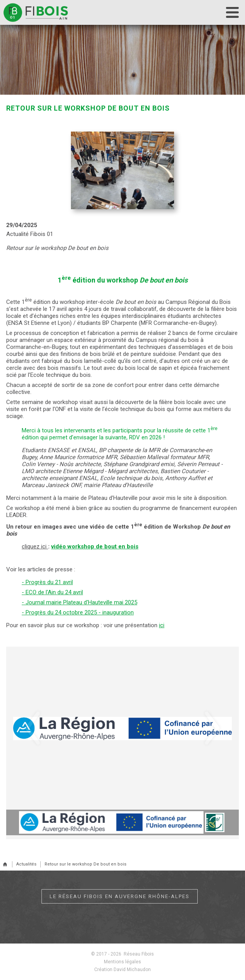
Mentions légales (122, 962)
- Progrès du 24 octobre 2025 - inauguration (78, 612)
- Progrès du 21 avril (47, 582)
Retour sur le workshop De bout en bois (85, 864)
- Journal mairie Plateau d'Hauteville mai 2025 (79, 602)
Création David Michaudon (122, 970)
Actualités (26, 864)
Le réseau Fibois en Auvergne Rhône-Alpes (120, 896)
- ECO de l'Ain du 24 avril (52, 592)
